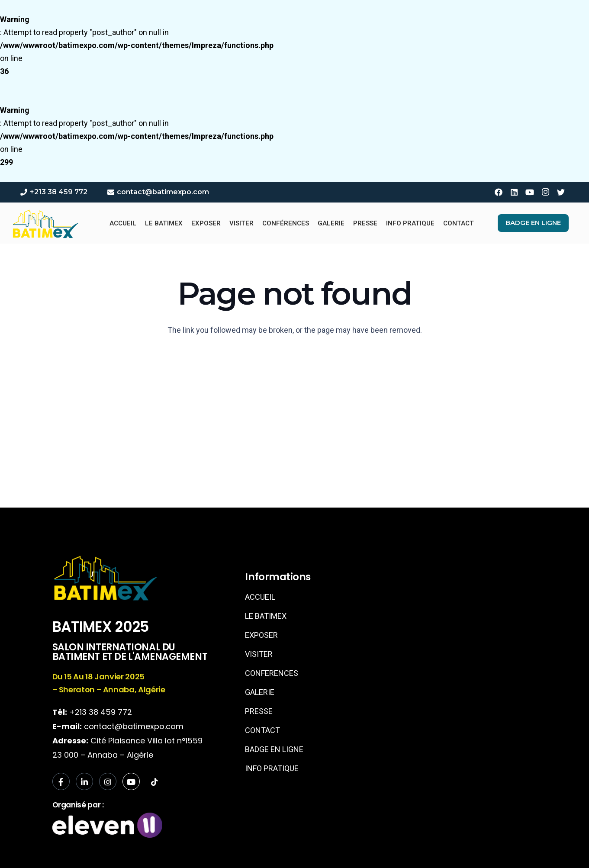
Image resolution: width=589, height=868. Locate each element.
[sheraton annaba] (441, 634)
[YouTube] (530, 192)
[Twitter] (561, 192)
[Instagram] (545, 192)
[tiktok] (154, 782)
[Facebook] (499, 192)
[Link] (45, 223)
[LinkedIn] (514, 192)
